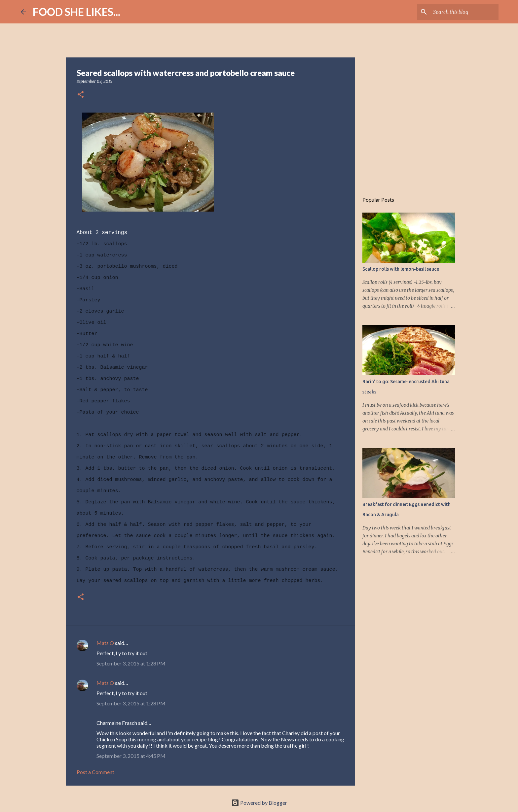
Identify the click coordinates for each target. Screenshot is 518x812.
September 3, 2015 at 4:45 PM (131, 756)
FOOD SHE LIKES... (76, 12)
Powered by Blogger (259, 803)
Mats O (105, 643)
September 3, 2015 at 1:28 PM (131, 663)
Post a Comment (95, 772)
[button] (81, 95)
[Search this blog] (464, 12)
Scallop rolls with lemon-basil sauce (401, 269)
